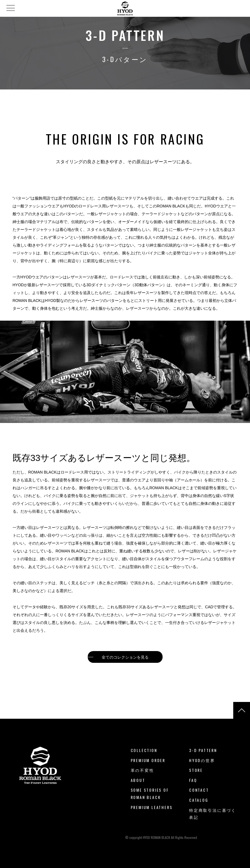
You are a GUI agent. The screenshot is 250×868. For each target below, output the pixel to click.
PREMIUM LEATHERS (152, 807)
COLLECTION (144, 750)
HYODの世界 (202, 760)
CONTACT (199, 790)
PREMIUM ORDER (148, 760)
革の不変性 (142, 770)
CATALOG (199, 800)
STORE (196, 770)
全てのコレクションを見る (125, 657)
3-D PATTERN (203, 750)
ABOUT (138, 780)
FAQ (193, 780)
